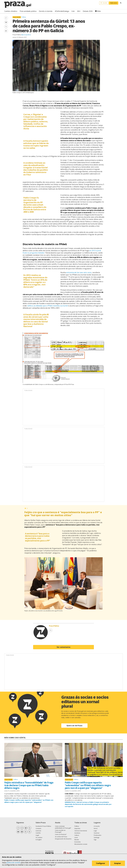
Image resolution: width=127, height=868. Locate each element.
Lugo (95, 831)
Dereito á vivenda (46, 11)
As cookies (39, 837)
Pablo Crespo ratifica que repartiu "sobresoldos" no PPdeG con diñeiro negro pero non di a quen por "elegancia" (88, 785)
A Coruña (97, 826)
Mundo (77, 840)
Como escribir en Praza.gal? (60, 831)
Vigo (95, 840)
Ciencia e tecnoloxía (81, 831)
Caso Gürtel (17, 17)
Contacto (38, 828)
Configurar (101, 863)
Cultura (77, 835)
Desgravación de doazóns (63, 839)
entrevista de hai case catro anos (79, 272)
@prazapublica (26, 35)
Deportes (77, 828)
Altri (79, 11)
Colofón (38, 833)
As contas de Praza (61, 837)
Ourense (97, 833)
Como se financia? (61, 834)
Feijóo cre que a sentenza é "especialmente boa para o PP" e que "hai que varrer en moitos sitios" (63, 514)
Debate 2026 (88, 11)
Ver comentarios (63, 647)
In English (39, 840)
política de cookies (13, 863)
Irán (73, 11)
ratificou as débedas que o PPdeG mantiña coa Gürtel (47, 306)
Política (24, 17)
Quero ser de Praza (74, 726)
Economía (77, 842)
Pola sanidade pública (28, 11)
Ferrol (96, 828)
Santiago (97, 837)
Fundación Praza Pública (43, 826)
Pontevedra (97, 835)
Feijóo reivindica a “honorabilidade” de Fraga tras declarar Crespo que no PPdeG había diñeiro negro (29, 785)
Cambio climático (11, 11)
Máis (99, 11)
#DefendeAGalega (62, 11)
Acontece (77, 833)
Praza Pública (17, 35)
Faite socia (114, 3)
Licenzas (38, 831)
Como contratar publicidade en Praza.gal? (63, 827)
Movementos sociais (81, 844)
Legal (37, 835)
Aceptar (118, 863)
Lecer (76, 837)
